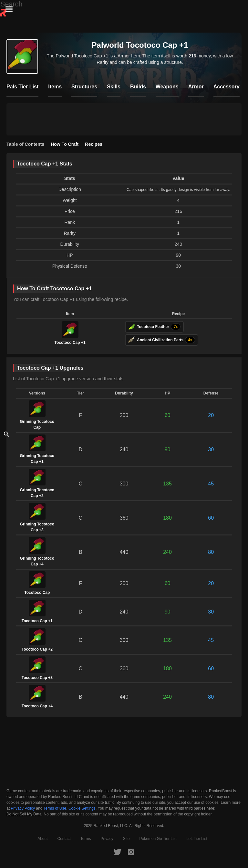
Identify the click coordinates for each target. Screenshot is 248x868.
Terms (86, 839)
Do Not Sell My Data (24, 814)
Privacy (107, 839)
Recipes (94, 144)
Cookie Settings (82, 808)
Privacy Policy (23, 808)
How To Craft (65, 144)
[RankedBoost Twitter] (118, 852)
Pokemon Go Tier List (158, 839)
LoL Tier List (197, 839)
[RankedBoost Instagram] (131, 852)
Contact (64, 839)
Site (126, 839)
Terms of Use (55, 808)
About (42, 839)
